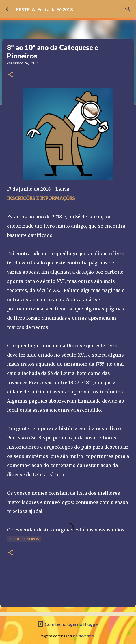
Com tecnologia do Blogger (68, 624)
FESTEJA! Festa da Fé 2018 (44, 9)
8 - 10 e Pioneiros (24, 539)
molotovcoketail (85, 636)
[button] (10, 75)
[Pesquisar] (128, 9)
